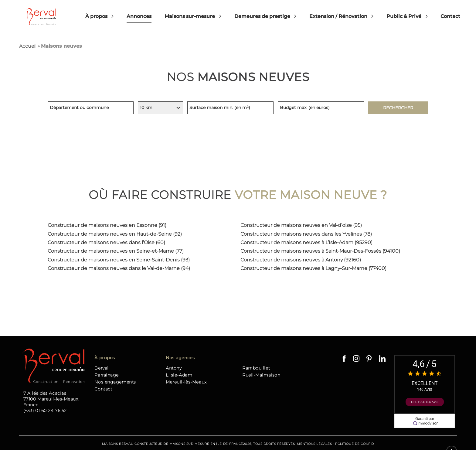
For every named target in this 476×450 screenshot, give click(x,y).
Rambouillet (256, 368)
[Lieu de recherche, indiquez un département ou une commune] (91, 108)
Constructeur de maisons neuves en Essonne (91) (107, 225)
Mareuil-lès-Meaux (186, 382)
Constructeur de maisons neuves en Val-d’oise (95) (301, 225)
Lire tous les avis (425, 402)
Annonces (139, 16)
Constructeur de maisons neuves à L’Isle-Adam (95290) (306, 242)
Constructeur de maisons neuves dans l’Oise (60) (106, 242)
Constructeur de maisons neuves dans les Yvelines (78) (306, 234)
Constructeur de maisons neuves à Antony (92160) (301, 260)
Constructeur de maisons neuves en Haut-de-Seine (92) (115, 234)
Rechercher (398, 108)
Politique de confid (355, 444)
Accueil (28, 46)
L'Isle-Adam (179, 375)
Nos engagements (115, 382)
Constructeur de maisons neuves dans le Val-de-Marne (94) (119, 268)
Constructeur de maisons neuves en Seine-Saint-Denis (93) (119, 260)
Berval (101, 368)
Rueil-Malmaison (261, 375)
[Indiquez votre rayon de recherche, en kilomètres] (160, 108)
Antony (174, 368)
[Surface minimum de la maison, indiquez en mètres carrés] (230, 108)
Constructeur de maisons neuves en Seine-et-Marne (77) (116, 251)
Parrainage (107, 375)
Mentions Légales (314, 444)
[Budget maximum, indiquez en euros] (321, 108)
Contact (450, 16)
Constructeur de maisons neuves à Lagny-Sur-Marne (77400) (313, 268)
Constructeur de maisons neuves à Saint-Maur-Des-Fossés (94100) (320, 251)
